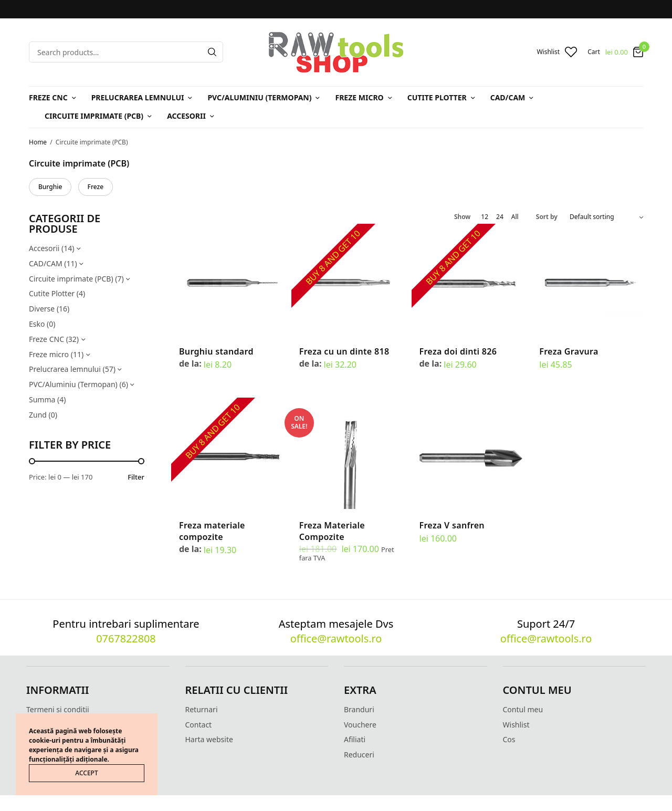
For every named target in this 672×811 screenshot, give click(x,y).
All (515, 217)
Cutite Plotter (437, 97)
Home (38, 142)
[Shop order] (606, 217)
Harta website (209, 739)
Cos (509, 739)
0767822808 (126, 638)
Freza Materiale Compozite (332, 531)
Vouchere (360, 725)
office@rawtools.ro (336, 638)
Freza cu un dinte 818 (344, 351)
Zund (38, 415)
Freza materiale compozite (212, 531)
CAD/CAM (508, 97)
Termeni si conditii (58, 709)
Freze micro (359, 97)
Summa (42, 399)
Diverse (42, 309)
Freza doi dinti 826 (458, 351)
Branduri (359, 709)
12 (485, 217)
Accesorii (186, 116)
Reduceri (359, 755)
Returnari (202, 709)
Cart (594, 52)
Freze (96, 187)
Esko (37, 324)
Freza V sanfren (452, 525)
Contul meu (523, 709)
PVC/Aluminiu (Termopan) (259, 97)
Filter (136, 477)
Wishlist (516, 725)
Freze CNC (48, 97)
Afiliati (355, 739)
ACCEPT (86, 773)
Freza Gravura (569, 351)
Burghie (50, 187)
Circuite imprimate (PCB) (94, 116)
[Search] (212, 52)
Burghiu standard (216, 351)
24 (500, 217)
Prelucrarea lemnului (138, 97)
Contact (199, 725)
